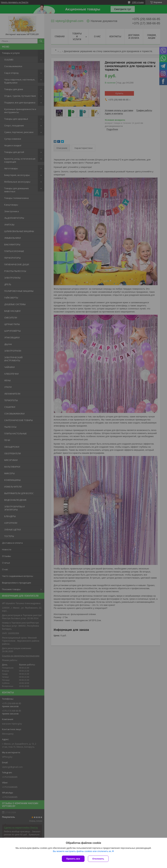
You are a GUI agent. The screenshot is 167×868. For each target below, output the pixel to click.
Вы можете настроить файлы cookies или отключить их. (82, 851)
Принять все (73, 859)
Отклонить (98, 859)
